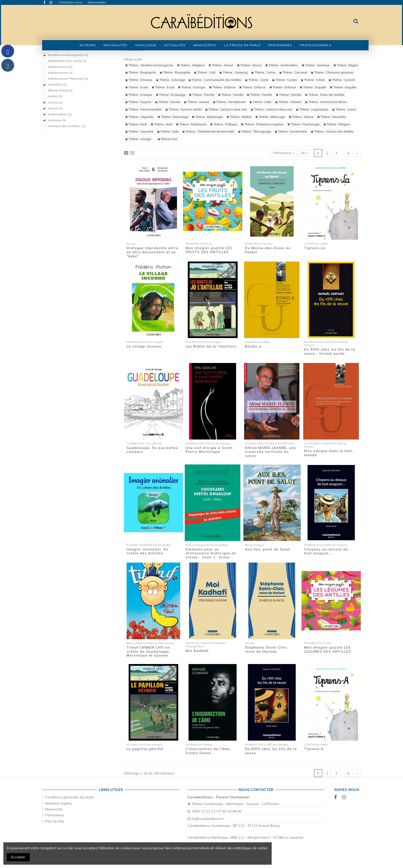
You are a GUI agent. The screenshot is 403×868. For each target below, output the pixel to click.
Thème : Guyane (138, 102)
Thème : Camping (233, 72)
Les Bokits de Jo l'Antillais (211, 346)
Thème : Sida (168, 132)
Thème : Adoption (191, 65)
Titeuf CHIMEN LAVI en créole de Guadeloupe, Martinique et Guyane (148, 651)
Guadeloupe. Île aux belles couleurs (152, 450)
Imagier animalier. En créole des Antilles (147, 551)
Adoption (57, 84)
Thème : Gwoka (168, 102)
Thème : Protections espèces (262, 124)
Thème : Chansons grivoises (332, 72)
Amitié (55, 96)
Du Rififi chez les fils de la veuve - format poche (330, 351)
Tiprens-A (314, 749)
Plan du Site (55, 821)
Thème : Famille (202, 95)
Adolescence (60, 67)
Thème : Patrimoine (191, 124)
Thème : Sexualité (139, 132)
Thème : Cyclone (342, 80)
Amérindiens (60, 114)
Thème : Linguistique (312, 109)
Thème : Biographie (141, 72)
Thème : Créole (313, 80)
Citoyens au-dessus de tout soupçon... (326, 551)
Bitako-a (253, 346)
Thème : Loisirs (344, 109)
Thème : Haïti (260, 102)
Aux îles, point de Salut (268, 549)
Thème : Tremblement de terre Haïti (208, 132)
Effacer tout (167, 139)
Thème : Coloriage (171, 80)
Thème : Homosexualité (143, 109)
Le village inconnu (144, 346)
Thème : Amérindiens (282, 65)
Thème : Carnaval (293, 72)
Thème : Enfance (222, 87)
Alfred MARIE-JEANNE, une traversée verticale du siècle (271, 452)
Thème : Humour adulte (184, 109)
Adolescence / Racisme (68, 78)
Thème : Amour (221, 65)
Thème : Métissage (270, 117)
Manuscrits (54, 809)
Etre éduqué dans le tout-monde (329, 453)
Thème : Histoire (288, 102)
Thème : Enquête (313, 87)
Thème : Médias (239, 117)
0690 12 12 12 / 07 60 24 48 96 (217, 811)
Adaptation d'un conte (67, 61)
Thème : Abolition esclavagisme (149, 65)
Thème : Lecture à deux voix (226, 109)
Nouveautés (97, 2)
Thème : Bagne (346, 65)
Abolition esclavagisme (68, 55)
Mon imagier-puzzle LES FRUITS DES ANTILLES (209, 250)
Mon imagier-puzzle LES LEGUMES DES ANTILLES (328, 649)
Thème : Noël (136, 124)
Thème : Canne (263, 72)
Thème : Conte (257, 80)
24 (304, 153)
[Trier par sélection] (284, 153)
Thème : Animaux (316, 65)
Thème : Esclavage (171, 95)
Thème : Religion (337, 124)
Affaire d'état (60, 90)
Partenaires (55, 815)
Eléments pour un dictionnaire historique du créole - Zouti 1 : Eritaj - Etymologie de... (211, 555)
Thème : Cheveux (139, 80)
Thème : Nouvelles (332, 117)
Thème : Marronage (173, 117)
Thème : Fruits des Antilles (325, 95)
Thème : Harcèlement (229, 102)
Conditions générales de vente (70, 797)
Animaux (57, 120)
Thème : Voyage (138, 139)
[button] (146, 45)
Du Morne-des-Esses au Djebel (268, 250)
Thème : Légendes (140, 117)
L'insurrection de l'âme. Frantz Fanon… (208, 751)
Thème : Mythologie (207, 117)
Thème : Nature (301, 117)
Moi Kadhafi (197, 651)
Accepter (18, 857)
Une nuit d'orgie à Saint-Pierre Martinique (210, 450)
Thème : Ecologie (192, 87)
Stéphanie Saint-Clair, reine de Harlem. (267, 649)
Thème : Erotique (139, 95)
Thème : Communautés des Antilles (215, 80)
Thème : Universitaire (291, 132)
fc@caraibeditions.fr (208, 819)
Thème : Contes (285, 80)
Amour (55, 102)
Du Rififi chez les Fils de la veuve (271, 751)
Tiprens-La (315, 248)
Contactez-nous (71, 2)
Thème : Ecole (137, 87)
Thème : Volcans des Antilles (332, 132)
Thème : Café (205, 72)
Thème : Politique (224, 124)
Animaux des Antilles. (67, 126)
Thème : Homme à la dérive (326, 102)
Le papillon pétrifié (145, 749)
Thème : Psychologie (304, 124)
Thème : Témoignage (255, 132)
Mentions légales (59, 803)
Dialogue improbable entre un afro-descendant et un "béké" (152, 252)
